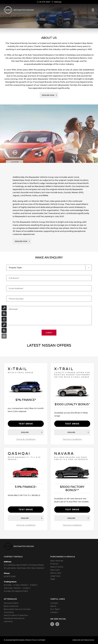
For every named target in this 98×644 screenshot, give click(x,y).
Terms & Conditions (26, 439)
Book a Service (11, 606)
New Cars (55, 570)
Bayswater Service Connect (17, 609)
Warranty (8, 621)
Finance (54, 564)
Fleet (53, 579)
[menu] (93, 10)
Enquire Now (48, 95)
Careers (54, 612)
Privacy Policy (32, 640)
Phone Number (16, 299)
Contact (54, 603)
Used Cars (55, 576)
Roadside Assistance (14, 618)
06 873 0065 (43, 2)
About (53, 606)
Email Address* (16, 288)
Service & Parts (11, 603)
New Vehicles (57, 561)
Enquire (25, 432)
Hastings (56, 2)
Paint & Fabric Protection (16, 615)
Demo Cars (56, 573)
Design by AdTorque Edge (83, 640)
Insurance (9, 612)
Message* (14, 309)
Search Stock (57, 567)
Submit (49, 333)
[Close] (4, 336)
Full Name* (14, 278)
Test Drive (26, 424)
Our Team (55, 609)
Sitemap (42, 640)
